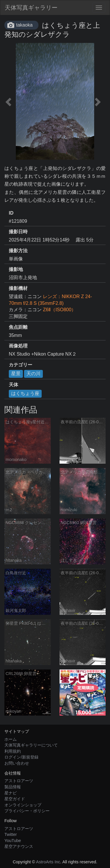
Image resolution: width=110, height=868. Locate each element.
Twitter (11, 834)
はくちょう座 (25, 393)
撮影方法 (18, 251)
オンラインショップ (23, 805)
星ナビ (11, 793)
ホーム (11, 739)
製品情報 (13, 787)
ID (11, 213)
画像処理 (18, 346)
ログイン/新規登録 (21, 757)
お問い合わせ (17, 763)
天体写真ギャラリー (31, 8)
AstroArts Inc (48, 862)
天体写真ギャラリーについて (31, 745)
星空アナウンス (19, 846)
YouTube (13, 841)
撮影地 (16, 269)
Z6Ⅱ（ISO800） (59, 310)
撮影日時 (18, 232)
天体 (13, 385)
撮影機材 (18, 288)
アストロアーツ (19, 781)
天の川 (33, 374)
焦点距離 (18, 327)
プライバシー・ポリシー (27, 811)
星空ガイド (15, 799)
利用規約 (13, 751)
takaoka (24, 25)
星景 (16, 374)
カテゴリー (21, 365)
